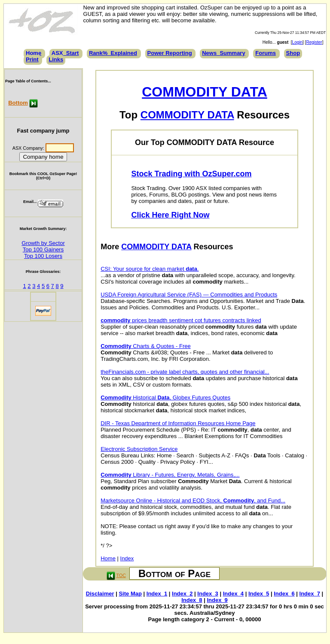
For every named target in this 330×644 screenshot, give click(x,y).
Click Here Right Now (170, 215)
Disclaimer (100, 594)
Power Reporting (170, 53)
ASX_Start (65, 53)
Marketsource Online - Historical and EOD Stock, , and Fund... (193, 500)
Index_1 (157, 594)
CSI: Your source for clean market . (150, 269)
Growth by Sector (43, 243)
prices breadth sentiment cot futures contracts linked (181, 320)
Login (297, 42)
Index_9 (217, 600)
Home (34, 53)
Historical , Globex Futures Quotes (165, 398)
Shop (293, 53)
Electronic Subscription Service (139, 449)
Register (314, 42)
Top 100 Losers (43, 256)
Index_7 (310, 594)
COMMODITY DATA (205, 92)
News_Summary (223, 53)
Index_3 (208, 594)
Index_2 (182, 594)
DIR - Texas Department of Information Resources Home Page (178, 423)
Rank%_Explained (113, 53)
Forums (266, 53)
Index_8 (192, 600)
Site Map (130, 594)
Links (56, 59)
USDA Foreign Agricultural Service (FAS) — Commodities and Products (189, 295)
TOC (121, 575)
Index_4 (233, 594)
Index (127, 558)
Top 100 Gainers (43, 249)
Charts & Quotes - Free (146, 346)
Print (32, 59)
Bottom (18, 103)
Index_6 (284, 594)
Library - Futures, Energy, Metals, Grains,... (170, 475)
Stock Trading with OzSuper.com (191, 174)
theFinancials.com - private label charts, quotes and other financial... (185, 372)
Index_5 (259, 594)
